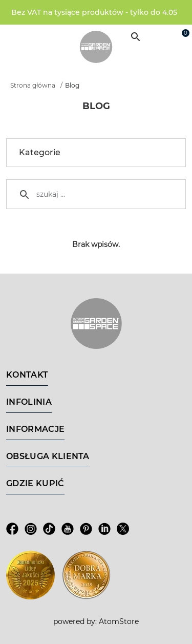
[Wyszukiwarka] (136, 37)
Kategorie (98, 153)
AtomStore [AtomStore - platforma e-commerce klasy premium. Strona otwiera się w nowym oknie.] (119, 621)
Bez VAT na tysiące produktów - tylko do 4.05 (94, 12)
